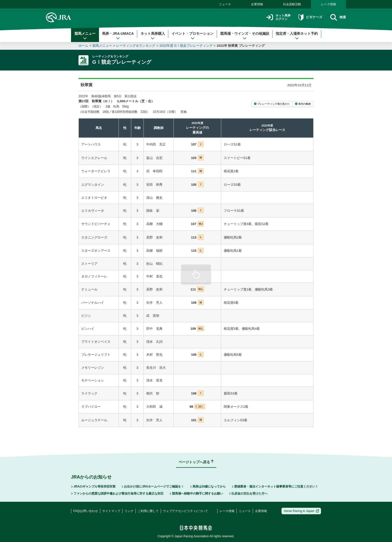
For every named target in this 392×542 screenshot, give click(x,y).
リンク (129, 511)
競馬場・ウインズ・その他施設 (245, 36)
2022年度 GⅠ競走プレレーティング (186, 46)
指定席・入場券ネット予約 (297, 36)
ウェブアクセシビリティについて (185, 511)
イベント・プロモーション (192, 36)
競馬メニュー (85, 36)
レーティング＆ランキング (136, 46)
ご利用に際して (148, 511)
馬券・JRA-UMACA (118, 36)
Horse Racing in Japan (301, 511)
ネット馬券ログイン (272, 17)
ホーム (83, 46)
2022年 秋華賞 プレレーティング (241, 46)
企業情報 (257, 4)
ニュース (225, 4)
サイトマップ (111, 511)
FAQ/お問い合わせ (86, 511)
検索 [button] (337, 17)
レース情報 (328, 4)
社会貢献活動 (292, 4)
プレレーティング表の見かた (272, 104)
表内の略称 (303, 104)
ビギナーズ (307, 17)
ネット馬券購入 (153, 36)
